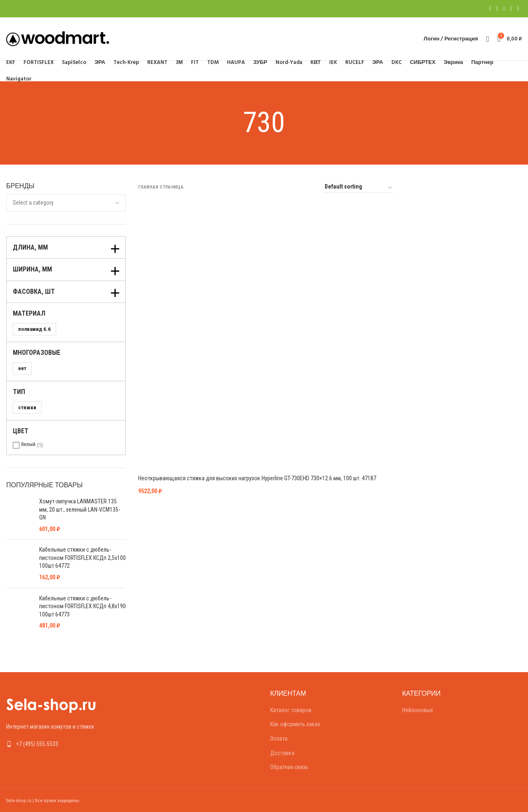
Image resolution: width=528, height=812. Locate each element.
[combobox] (66, 203)
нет (22, 368)
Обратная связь (289, 767)
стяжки (27, 407)
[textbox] (33, 203)
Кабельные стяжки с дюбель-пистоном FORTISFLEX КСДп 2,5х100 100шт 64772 (82, 558)
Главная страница (161, 187)
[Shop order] (359, 188)
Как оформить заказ (295, 724)
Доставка (282, 753)
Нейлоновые (418, 710)
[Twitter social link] (497, 9)
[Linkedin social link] (511, 9)
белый (28, 444)
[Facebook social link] (490, 9)
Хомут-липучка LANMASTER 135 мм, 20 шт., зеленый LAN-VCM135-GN (80, 509)
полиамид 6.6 (34, 329)
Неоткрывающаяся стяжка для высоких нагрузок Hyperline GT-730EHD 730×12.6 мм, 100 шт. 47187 (257, 478)
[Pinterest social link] (504, 9)
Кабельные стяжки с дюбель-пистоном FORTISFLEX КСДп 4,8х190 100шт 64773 (82, 606)
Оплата (279, 739)
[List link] (66, 744)
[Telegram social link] (518, 9)
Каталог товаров (291, 710)
